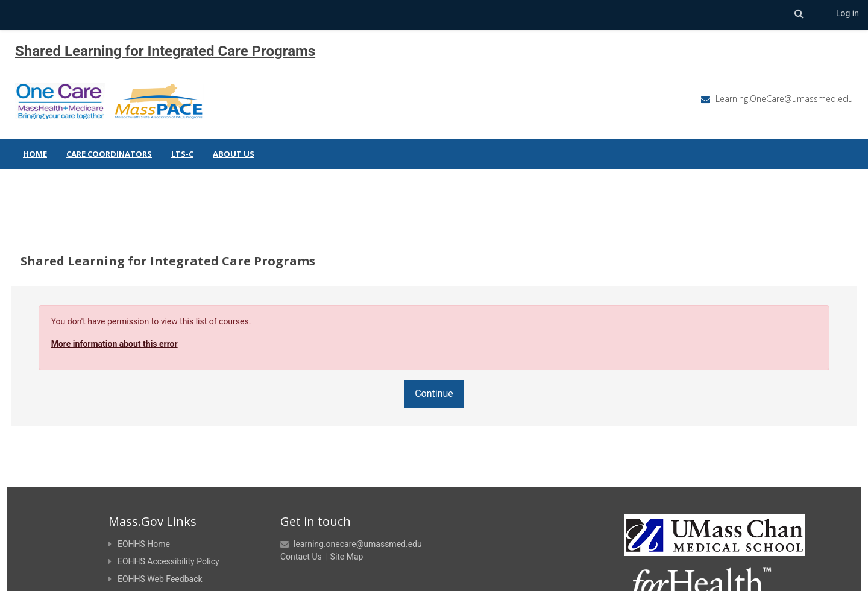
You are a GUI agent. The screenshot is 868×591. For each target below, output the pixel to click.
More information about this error (137, 315)
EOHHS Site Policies (151, 568)
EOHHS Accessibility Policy (164, 533)
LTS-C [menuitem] (182, 154)
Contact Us (301, 528)
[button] (799, 14)
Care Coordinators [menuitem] (109, 154)
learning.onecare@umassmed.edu (358, 516)
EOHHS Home (139, 516)
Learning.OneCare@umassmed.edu (784, 99)
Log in (848, 13)
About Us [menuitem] (234, 154)
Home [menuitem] (35, 154)
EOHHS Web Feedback (156, 551)
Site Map (347, 528)
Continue (434, 365)
